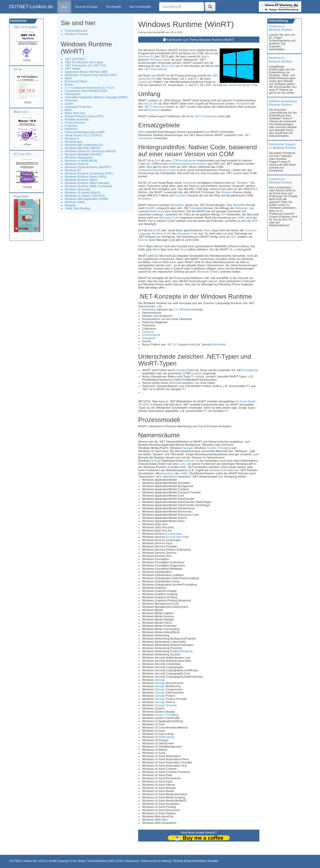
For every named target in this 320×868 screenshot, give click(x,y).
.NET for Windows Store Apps (84, 62)
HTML (254, 85)
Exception (181, 195)
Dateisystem (73, 94)
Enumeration (150, 335)
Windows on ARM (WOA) (81, 161)
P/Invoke (154, 110)
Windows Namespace (79, 158)
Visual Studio (247, 401)
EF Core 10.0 (22, 154)
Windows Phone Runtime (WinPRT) (88, 167)
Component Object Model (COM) (86, 91)
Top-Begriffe (113, 7)
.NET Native (73, 69)
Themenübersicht (76, 31)
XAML (208, 85)
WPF (255, 221)
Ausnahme (167, 473)
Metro (69, 110)
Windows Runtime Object (81, 180)
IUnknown (71, 100)
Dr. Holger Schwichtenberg (90, 861)
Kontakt (213, 861)
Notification (184, 651)
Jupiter (69, 104)
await (192, 344)
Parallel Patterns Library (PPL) (85, 116)
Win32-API (168, 66)
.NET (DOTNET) (75, 59)
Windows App (74, 142)
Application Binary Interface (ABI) (86, 72)
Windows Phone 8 (77, 164)
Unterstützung (278, 21)
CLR (168, 233)
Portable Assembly (77, 119)
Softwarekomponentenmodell (187, 164)
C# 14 (18, 69)
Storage (188, 448)
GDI (233, 237)
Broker (69, 84)
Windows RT (73, 170)
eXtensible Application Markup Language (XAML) (97, 97)
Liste (182, 464)
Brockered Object (76, 81)
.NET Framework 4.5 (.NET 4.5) (85, 65)
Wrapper (70, 205)
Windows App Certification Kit (84, 145)
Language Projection (78, 107)
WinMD (150, 208)
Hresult (180, 370)
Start (64, 7)
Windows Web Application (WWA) (87, 199)
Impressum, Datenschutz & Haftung (148, 861)
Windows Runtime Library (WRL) (86, 177)
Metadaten (178, 205)
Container (188, 461)
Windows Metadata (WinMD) (83, 154)
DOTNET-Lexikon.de (31, 7)
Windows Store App (78, 189)
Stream (170, 705)
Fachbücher (18, 21)
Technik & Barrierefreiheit (189, 861)
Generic (147, 332)
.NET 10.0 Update (25, 27)
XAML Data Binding (78, 208)
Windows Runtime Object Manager (87, 183)
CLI (176, 309)
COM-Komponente (184, 160)
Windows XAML (75, 202)
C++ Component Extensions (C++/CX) (90, 88)
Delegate (148, 338)
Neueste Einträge (86, 7)
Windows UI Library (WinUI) (83, 192)
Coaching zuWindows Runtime (281, 181)
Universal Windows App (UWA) (85, 132)
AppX (68, 78)
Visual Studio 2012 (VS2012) (84, 135)
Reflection (71, 129)
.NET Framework (155, 69)
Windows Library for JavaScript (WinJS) (91, 151)
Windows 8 (72, 138)
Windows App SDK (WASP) (83, 148)
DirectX (143, 240)
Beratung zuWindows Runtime (281, 59)
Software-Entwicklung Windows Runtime (283, 103)
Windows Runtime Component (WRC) (89, 173)
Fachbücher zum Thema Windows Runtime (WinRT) (201, 40)
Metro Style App (75, 113)
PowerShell (21, 196)
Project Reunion (75, 123)
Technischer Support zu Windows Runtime (283, 146)
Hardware (243, 104)
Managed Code (169, 218)
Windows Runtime (77, 34)
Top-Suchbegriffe (140, 7)
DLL (183, 249)
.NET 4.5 (172, 344)
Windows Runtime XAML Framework (89, 186)
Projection (71, 126)
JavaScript (145, 82)
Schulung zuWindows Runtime (281, 28)
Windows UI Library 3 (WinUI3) (85, 196)
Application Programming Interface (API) (91, 75)
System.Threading (219, 448)
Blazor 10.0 (21, 112)
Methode (218, 344)
